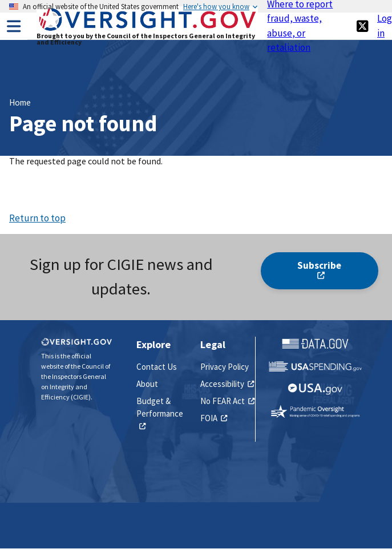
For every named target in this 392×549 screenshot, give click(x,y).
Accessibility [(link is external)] (227, 384)
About (147, 384)
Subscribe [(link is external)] (319, 270)
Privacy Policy (225, 367)
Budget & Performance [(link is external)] (160, 414)
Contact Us (157, 367)
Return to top (37, 218)
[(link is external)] (362, 26)
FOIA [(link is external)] (214, 418)
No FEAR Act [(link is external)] (227, 401)
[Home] (147, 29)
